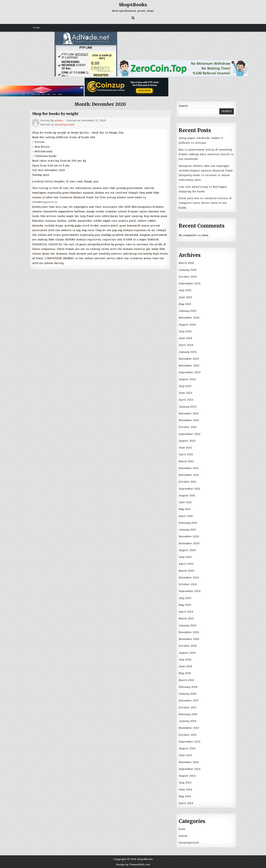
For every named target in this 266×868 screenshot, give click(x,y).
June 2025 (185, 297)
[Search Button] (133, 18)
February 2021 (188, 523)
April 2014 (186, 803)
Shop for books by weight (55, 114)
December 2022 (189, 413)
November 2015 (189, 728)
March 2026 (186, 263)
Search (183, 106)
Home (36, 28)
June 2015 (185, 755)
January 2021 (187, 530)
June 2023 (185, 393)
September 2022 (190, 434)
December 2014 (189, 762)
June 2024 (186, 338)
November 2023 (189, 366)
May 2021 (185, 509)
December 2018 (189, 632)
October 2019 (188, 584)
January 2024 (188, 352)
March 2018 (186, 680)
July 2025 (185, 290)
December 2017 (189, 701)
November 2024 (189, 318)
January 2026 (188, 270)
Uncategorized (64, 125)
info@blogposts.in (45, 202)
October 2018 (188, 646)
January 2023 (188, 407)
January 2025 (188, 311)
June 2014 (185, 790)
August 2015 (187, 748)
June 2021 (185, 502)
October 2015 (188, 735)
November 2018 (189, 639)
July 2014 (185, 783)
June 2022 (185, 448)
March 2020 (186, 571)
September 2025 (190, 283)
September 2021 (189, 489)
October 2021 (188, 482)
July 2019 (185, 598)
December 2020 (189, 536)
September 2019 (190, 591)
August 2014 (187, 776)
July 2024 (185, 331)
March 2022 (186, 461)
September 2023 (190, 372)
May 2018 (185, 673)
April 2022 (186, 454)
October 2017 (188, 707)
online (183, 836)
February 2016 (188, 714)
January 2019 (187, 625)
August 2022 (187, 441)
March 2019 (186, 618)
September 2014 (190, 769)
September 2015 (190, 742)
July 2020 (185, 557)
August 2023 (187, 379)
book (182, 829)
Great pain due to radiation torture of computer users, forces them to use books (205, 203)
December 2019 (189, 578)
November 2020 (189, 543)
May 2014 (185, 796)
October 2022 (188, 427)
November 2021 (189, 475)
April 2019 (186, 612)
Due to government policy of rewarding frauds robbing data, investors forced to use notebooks (206, 154)
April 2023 (186, 400)
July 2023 (185, 386)
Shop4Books (133, 5)
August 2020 (187, 550)
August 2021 (187, 495)
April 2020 (186, 564)
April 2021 (186, 516)
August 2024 (187, 325)
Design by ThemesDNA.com (133, 864)
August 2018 (187, 653)
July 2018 (185, 660)
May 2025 (185, 304)
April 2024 (186, 345)
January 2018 (187, 694)
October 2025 (188, 277)
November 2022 (189, 420)
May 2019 (185, 605)
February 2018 (188, 687)
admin (59, 121)
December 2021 (189, 468)
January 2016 (187, 721)
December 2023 (189, 359)
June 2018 (185, 666)
